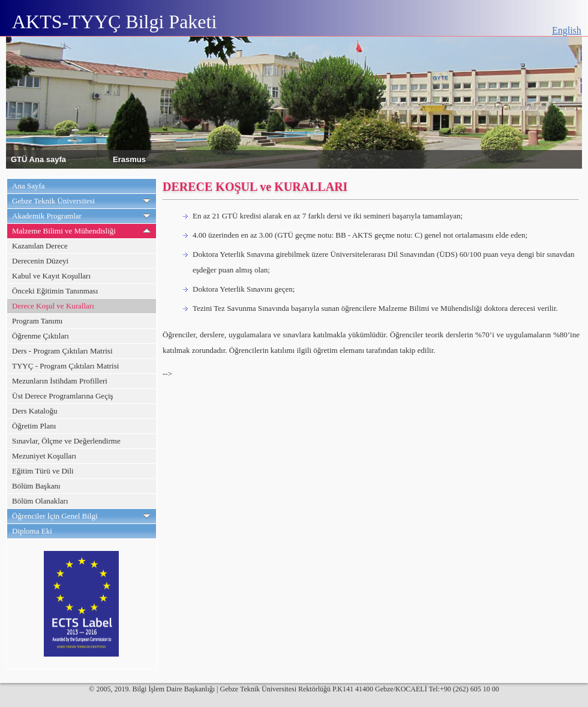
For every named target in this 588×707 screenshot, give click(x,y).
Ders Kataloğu (34, 411)
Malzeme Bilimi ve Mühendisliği (64, 231)
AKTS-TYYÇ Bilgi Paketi (114, 22)
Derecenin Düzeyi (40, 261)
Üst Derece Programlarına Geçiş (63, 396)
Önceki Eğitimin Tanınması (55, 291)
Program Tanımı (37, 321)
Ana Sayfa (28, 186)
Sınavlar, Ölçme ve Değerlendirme (66, 441)
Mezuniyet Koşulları (44, 456)
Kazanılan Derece (40, 246)
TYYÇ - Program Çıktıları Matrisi (65, 366)
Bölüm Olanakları (40, 501)
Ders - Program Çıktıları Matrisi (62, 351)
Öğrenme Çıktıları (40, 336)
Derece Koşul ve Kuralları (53, 306)
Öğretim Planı (34, 426)
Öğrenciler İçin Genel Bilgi (55, 516)
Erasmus (129, 159)
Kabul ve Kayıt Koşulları (51, 276)
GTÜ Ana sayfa (38, 159)
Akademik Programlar (47, 216)
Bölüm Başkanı (36, 486)
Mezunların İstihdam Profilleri (60, 381)
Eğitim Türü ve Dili (43, 471)
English (567, 30)
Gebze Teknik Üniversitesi (53, 201)
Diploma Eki (32, 531)
